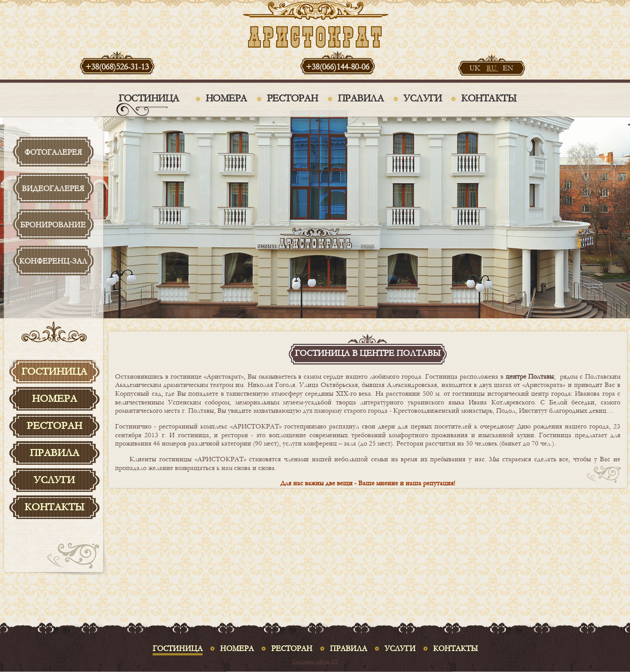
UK (476, 68)
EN (508, 68)
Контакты (489, 98)
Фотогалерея (53, 152)
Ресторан (292, 98)
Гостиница (149, 98)
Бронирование (53, 225)
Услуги (422, 98)
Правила (361, 98)
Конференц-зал (53, 261)
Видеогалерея (53, 189)
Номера (226, 98)
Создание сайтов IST (315, 662)
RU (492, 68)
